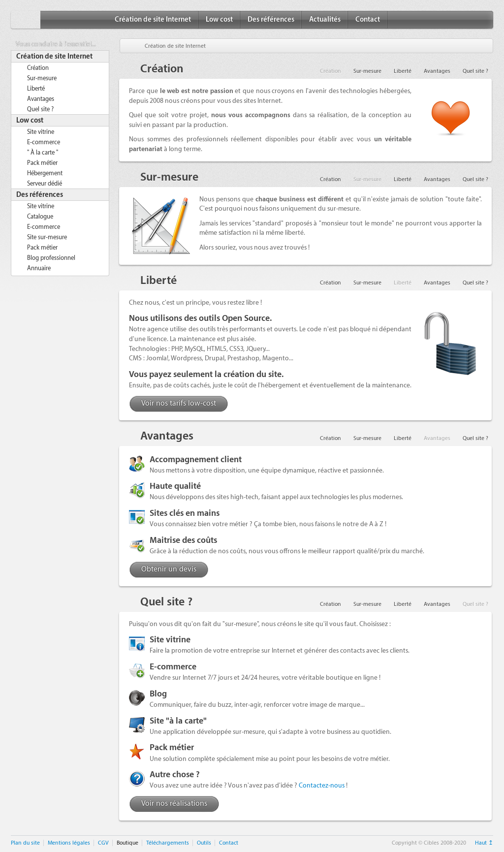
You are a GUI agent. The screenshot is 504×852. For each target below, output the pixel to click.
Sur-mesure (42, 78)
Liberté (36, 89)
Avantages (41, 99)
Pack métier (42, 163)
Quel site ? (40, 109)
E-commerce (44, 142)
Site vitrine (41, 132)
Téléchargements (168, 843)
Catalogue (40, 217)
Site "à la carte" (178, 721)
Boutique (127, 843)
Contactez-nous (322, 785)
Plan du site (25, 843)
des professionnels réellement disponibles (236, 139)
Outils (204, 843)
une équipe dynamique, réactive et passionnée (315, 470)
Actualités (325, 20)
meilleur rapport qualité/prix (349, 551)
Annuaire (39, 268)
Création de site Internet (153, 20)
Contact (368, 20)
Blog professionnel (51, 258)
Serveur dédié (45, 184)
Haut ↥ (484, 843)
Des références (271, 20)
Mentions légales (69, 843)
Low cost (219, 20)
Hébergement (45, 173)
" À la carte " (43, 153)
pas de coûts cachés (181, 385)
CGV (103, 843)
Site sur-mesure (47, 237)
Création (38, 68)
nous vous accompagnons (251, 115)
